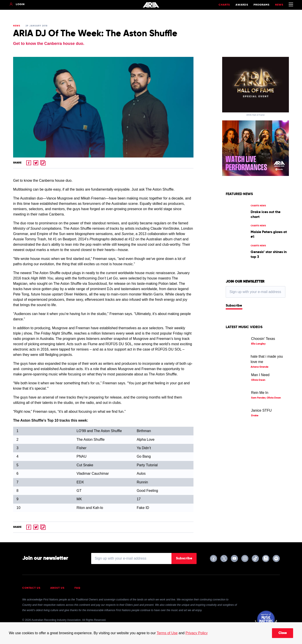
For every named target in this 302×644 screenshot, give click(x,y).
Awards (242, 5)
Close (283, 633)
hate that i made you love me (267, 359)
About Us (57, 588)
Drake (255, 416)
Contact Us (31, 588)
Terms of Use (167, 633)
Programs (262, 5)
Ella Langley (258, 344)
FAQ (78, 588)
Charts (224, 5)
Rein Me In (260, 393)
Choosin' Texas (263, 339)
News (279, 5)
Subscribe (234, 306)
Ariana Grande (260, 367)
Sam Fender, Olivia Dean (266, 398)
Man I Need (260, 375)
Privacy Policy (197, 633)
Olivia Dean (258, 380)
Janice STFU (261, 410)
